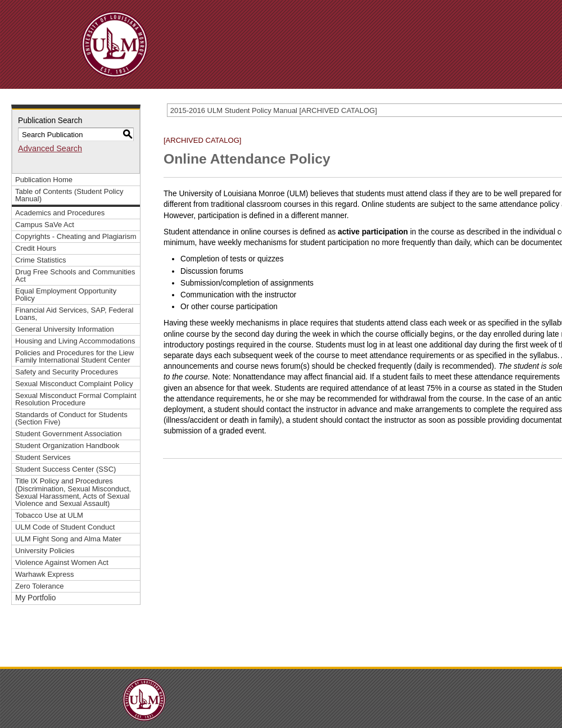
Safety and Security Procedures (67, 372)
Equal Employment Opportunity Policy (66, 295)
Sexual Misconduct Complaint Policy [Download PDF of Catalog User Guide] (74, 384)
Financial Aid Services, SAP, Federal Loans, (74, 314)
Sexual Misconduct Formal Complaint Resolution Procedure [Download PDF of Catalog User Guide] (76, 399)
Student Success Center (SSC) (65, 469)
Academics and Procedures (60, 213)
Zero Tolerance (40, 586)
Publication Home (44, 180)
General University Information (65, 329)
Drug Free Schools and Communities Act (75, 275)
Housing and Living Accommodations (75, 341)
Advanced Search (50, 148)
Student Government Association (69, 434)
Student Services (43, 457)
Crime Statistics (40, 260)
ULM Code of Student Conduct (65, 527)
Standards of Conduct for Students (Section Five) (71, 418)
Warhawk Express (44, 574)
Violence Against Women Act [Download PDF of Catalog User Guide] (62, 562)
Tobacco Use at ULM (49, 515)
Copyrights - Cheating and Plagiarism (76, 236)
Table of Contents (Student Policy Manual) (69, 195)
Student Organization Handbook (67, 446)
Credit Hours (36, 248)
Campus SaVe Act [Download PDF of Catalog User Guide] (45, 225)
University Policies (45, 551)
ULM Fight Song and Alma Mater (68, 539)
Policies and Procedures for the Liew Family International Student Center (74, 356)
